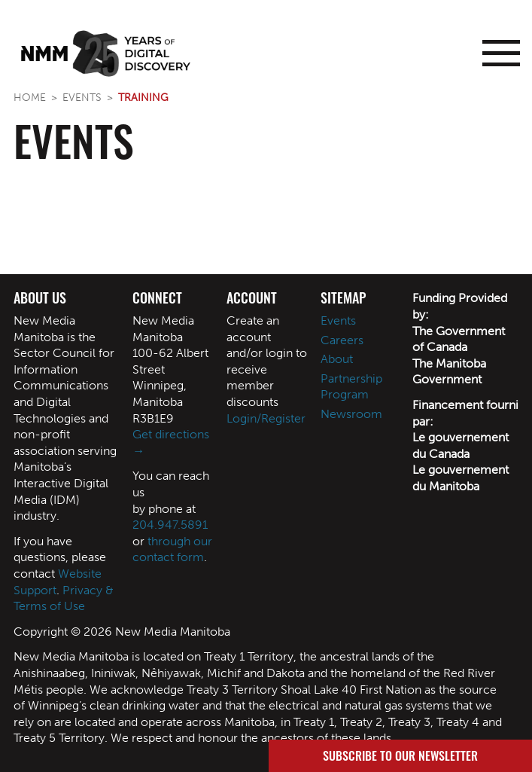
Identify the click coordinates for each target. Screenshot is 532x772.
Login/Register (266, 418)
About (337, 359)
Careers (342, 340)
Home (30, 97)
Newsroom (351, 414)
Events (82, 97)
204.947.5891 (170, 525)
